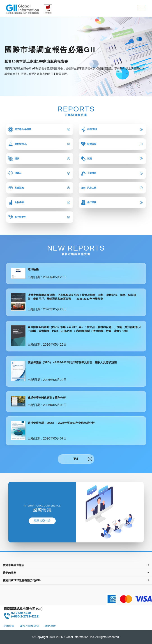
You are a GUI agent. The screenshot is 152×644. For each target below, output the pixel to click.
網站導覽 (50, 626)
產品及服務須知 (30, 626)
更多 (76, 459)
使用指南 (9, 626)
